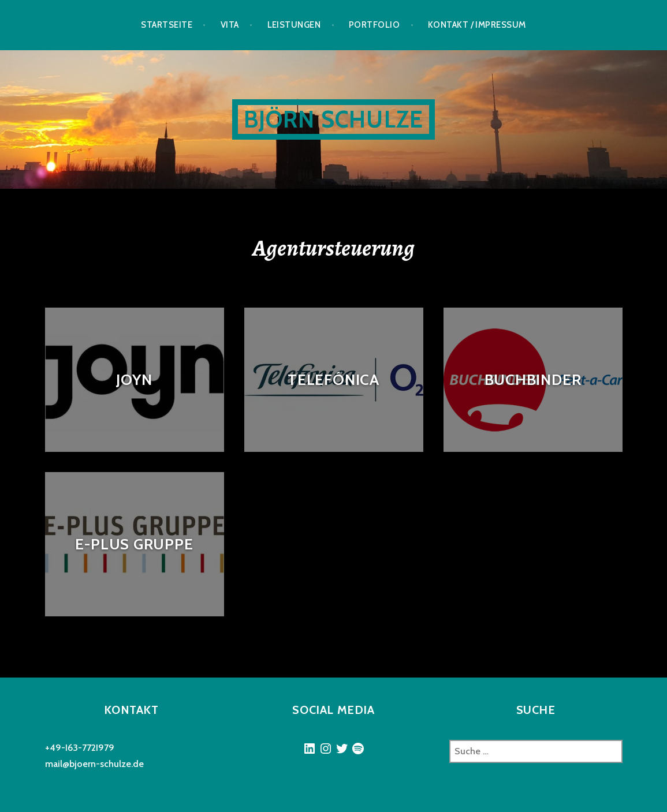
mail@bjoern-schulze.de (94, 764)
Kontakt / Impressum (477, 25)
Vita (230, 25)
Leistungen (294, 25)
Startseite (167, 25)
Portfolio (374, 25)
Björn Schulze (334, 119)
